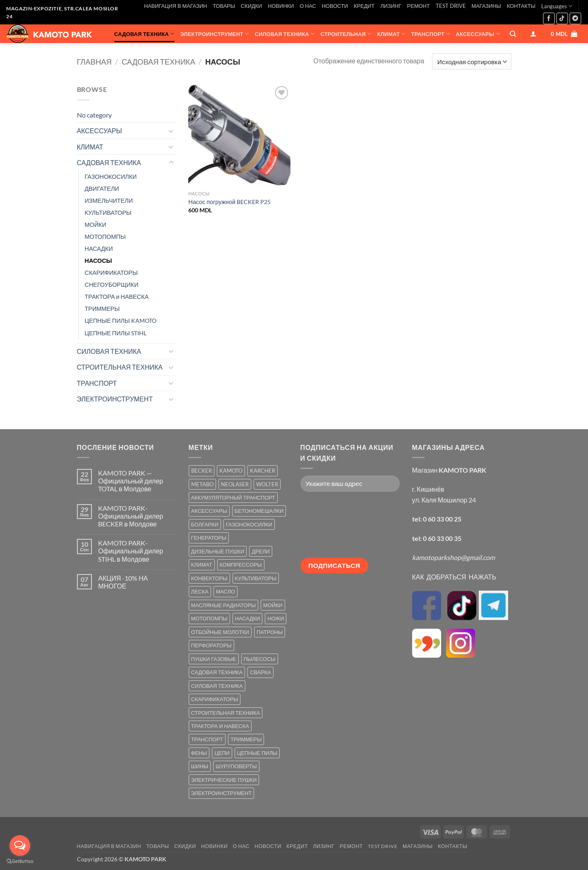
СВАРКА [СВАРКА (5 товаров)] (260, 672)
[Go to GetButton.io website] (20, 862)
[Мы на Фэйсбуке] (549, 18)
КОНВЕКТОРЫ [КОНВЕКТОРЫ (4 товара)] (209, 578)
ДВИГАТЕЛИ (102, 189)
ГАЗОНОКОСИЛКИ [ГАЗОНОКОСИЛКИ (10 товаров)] (249, 524)
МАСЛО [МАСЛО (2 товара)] (226, 591)
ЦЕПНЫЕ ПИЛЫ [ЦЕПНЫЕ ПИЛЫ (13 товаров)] (257, 753)
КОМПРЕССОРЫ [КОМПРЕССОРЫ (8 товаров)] (241, 565)
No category (94, 115)
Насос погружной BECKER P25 (229, 202)
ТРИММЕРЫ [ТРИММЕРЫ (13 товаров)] (246, 739)
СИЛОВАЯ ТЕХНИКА (284, 34)
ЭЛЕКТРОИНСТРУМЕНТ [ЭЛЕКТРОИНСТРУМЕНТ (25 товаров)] (222, 793)
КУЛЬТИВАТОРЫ (108, 213)
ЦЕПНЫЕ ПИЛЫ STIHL (116, 333)
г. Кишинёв (428, 489)
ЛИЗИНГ (391, 6)
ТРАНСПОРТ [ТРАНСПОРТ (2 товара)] (207, 739)
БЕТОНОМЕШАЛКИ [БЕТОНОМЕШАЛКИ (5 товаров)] (259, 511)
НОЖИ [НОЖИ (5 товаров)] (276, 618)
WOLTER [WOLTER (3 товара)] (267, 484)
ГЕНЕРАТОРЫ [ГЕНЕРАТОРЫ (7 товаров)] (209, 538)
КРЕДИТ (364, 6)
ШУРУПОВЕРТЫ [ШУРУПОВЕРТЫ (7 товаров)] (236, 766)
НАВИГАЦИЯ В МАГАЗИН (175, 6)
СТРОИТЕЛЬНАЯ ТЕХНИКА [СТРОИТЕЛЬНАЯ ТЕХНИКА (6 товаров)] (226, 713)
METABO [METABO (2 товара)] (202, 484)
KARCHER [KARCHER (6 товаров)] (263, 471)
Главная (94, 62)
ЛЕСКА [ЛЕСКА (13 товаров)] (200, 591)
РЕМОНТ (419, 6)
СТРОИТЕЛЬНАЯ (346, 34)
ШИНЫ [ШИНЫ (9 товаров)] (200, 766)
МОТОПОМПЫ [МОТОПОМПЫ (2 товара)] (209, 618)
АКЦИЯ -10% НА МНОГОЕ (123, 582)
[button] (533, 34)
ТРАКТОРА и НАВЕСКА (117, 297)
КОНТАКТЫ (521, 6)
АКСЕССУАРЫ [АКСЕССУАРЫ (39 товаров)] (209, 511)
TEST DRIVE (451, 6)
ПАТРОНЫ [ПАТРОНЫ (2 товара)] (270, 632)
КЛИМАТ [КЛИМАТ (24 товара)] (202, 565)
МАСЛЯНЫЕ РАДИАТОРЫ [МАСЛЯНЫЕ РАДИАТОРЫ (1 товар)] (224, 605)
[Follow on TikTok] (562, 18)
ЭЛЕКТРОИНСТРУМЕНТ (214, 34)
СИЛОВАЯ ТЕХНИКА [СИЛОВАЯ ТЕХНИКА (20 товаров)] (217, 686)
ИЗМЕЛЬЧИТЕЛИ (109, 201)
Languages (557, 6)
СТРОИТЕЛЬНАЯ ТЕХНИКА (120, 367)
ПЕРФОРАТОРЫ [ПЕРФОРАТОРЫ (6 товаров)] (211, 645)
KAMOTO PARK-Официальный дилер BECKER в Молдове (131, 516)
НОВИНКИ (281, 6)
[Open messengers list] (20, 846)
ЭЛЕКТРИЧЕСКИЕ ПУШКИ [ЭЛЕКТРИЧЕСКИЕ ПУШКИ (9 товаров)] (224, 780)
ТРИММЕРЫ (102, 309)
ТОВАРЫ (224, 6)
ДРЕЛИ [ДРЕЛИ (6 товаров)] (260, 551)
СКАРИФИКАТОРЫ (111, 273)
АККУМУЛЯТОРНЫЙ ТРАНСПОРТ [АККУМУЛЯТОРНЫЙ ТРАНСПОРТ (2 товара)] (233, 497)
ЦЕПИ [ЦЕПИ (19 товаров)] (222, 753)
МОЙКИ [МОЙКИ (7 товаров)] (273, 605)
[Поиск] (513, 34)
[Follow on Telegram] (575, 18)
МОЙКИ (96, 225)
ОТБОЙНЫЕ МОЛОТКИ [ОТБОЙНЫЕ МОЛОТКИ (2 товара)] (220, 632)
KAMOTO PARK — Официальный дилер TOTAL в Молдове (131, 481)
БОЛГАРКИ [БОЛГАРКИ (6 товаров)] (205, 524)
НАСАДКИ (99, 249)
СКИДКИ (251, 6)
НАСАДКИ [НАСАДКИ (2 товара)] (248, 618)
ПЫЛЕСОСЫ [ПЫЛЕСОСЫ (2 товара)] (260, 659)
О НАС (308, 6)
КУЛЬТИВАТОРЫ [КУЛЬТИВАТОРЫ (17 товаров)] (256, 578)
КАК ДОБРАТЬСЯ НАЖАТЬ (454, 577)
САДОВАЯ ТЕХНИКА (144, 34)
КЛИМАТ (391, 34)
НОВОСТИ (335, 6)
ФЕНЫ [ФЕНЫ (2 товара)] (199, 753)
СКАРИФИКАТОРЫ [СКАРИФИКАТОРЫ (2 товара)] (215, 699)
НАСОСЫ (98, 261)
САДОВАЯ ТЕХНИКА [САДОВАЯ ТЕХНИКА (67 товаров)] (217, 672)
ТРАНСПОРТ (431, 34)
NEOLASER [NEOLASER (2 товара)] (235, 484)
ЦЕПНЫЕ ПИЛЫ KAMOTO (121, 321)
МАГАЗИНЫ (486, 6)
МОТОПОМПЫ (105, 237)
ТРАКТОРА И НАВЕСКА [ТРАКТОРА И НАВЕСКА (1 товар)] (220, 726)
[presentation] (334, 528)
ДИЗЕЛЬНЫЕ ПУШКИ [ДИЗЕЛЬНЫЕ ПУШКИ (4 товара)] (218, 551)
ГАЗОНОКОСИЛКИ (111, 177)
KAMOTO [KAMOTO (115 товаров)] (231, 471)
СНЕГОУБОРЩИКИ (112, 285)
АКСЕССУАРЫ (478, 34)
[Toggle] (171, 131)
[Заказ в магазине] (472, 61)
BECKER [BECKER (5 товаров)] (202, 471)
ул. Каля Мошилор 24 (444, 500)
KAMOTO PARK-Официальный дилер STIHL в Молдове (131, 551)
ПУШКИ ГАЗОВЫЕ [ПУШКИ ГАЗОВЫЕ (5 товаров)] (214, 659)
